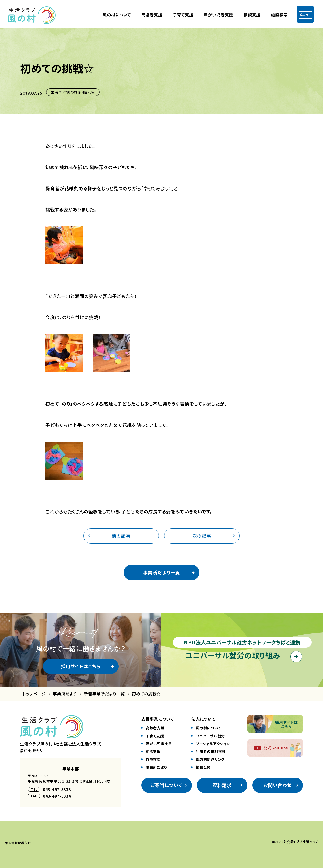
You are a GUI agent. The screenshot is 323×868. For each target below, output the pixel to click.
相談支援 (252, 15)
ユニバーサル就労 (210, 736)
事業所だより (65, 694)
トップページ (34, 694)
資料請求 (222, 785)
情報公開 (203, 767)
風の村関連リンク (210, 759)
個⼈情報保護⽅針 (18, 843)
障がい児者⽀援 (218, 15)
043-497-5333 (57, 789)
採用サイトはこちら (81, 666)
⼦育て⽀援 (183, 15)
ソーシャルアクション (213, 744)
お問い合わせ (278, 785)
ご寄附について (167, 785)
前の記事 (121, 536)
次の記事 (202, 536)
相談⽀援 (153, 751)
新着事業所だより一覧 (104, 694)
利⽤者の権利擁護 (211, 751)
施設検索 (279, 15)
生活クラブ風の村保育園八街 (73, 92)
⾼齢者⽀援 (152, 15)
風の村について (117, 15)
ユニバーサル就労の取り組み (233, 655)
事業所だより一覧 (161, 572)
